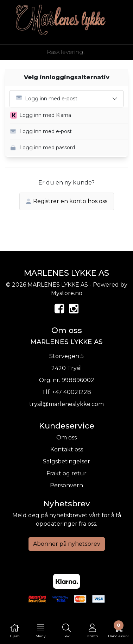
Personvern (66, 485)
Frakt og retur (66, 473)
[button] (69, 115)
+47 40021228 (72, 392)
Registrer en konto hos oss (67, 201)
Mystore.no (67, 293)
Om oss (66, 437)
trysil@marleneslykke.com (66, 404)
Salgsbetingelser (66, 461)
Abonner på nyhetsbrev (67, 544)
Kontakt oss (67, 449)
